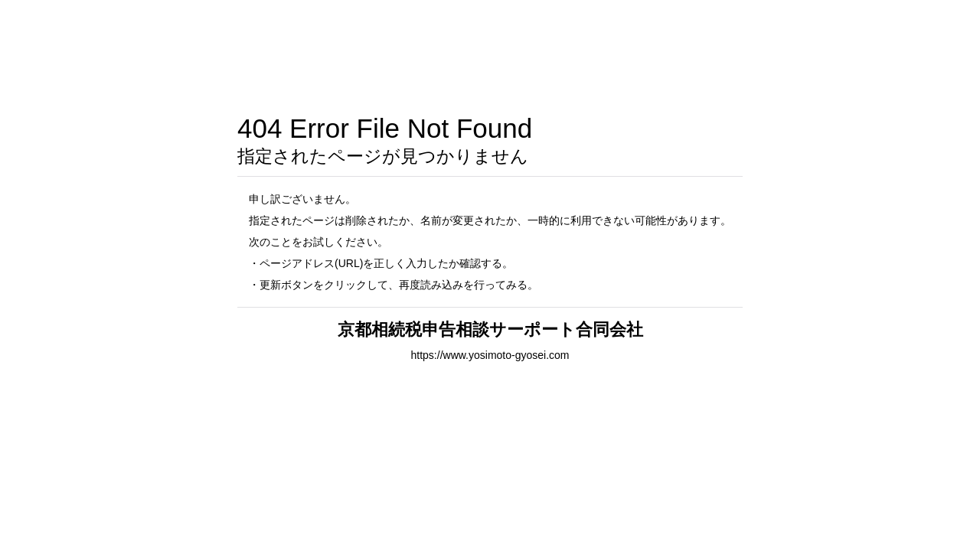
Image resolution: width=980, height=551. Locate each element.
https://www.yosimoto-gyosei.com (490, 355)
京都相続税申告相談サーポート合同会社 (490, 330)
